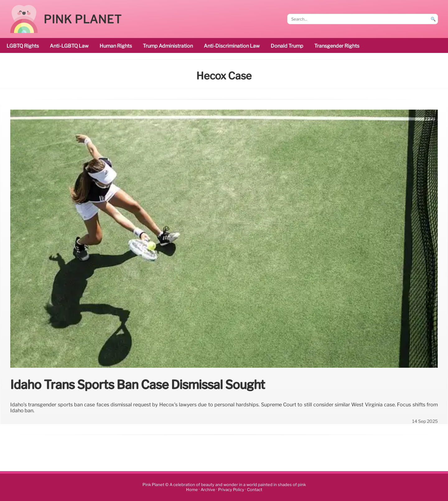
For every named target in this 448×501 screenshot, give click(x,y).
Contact (255, 490)
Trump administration (168, 46)
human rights (116, 46)
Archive (208, 490)
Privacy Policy (231, 490)
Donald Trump (287, 46)
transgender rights (337, 46)
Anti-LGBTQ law (69, 46)
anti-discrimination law (232, 46)
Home (192, 490)
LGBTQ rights (23, 46)
